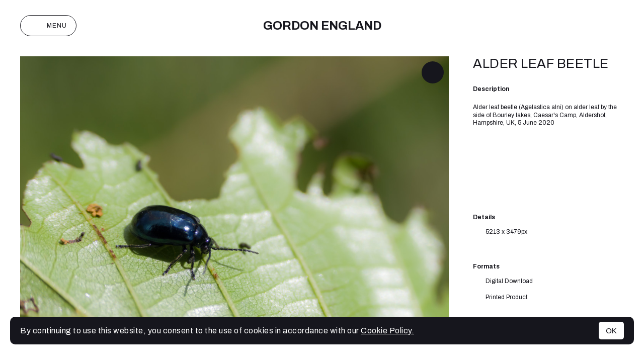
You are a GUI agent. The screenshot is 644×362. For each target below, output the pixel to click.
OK (611, 331)
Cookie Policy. (387, 331)
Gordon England (322, 26)
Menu (48, 26)
